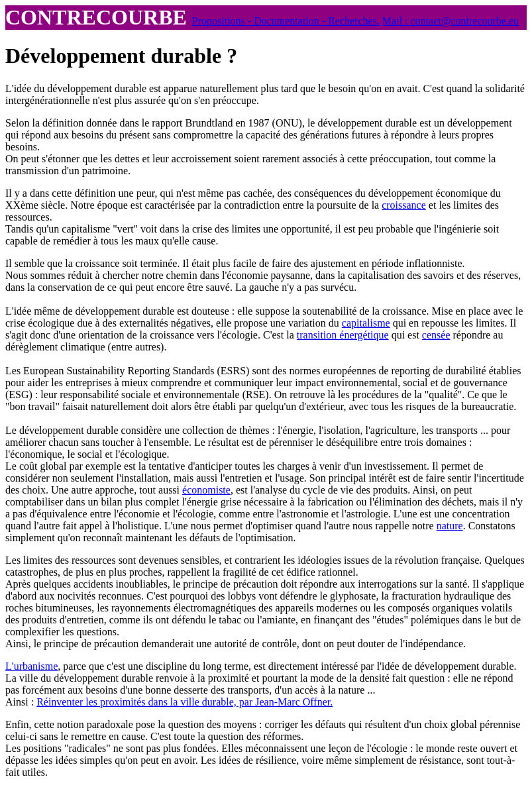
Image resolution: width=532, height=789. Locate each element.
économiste (206, 490)
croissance (404, 205)
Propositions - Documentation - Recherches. (286, 21)
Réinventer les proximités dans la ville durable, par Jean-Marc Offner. (185, 702)
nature (450, 526)
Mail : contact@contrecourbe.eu (451, 21)
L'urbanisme (31, 666)
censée (436, 335)
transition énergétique (343, 335)
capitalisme (366, 323)
